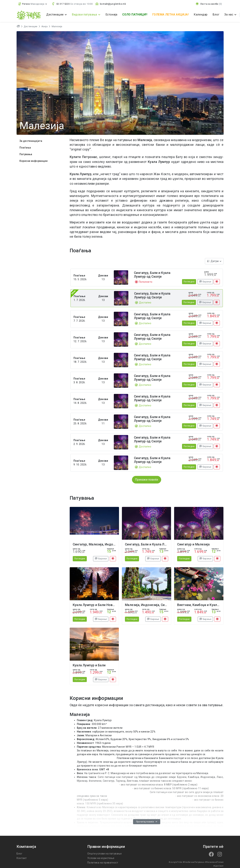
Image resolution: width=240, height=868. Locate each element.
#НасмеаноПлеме (214, 862)
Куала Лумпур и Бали (89, 665)
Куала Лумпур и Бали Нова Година (100, 605)
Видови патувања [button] (85, 15)
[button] (33, 4)
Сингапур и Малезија (193, 544)
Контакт (22, 858)
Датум (213, 261)
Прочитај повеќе (147, 822)
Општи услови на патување (105, 854)
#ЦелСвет (218, 866)
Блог (216, 15)
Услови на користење (101, 858)
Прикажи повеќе (147, 480)
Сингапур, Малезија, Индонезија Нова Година (108, 544)
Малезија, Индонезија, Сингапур (150, 605)
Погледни (189, 282)
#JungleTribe (175, 862)
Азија (44, 26)
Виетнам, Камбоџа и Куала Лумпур (204, 605)
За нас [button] (229, 15)
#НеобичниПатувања (194, 862)
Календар (201, 15)
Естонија (111, 15)
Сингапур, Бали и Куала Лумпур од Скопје (152, 275)
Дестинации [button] (55, 15)
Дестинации (31, 26)
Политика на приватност (103, 863)
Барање (205, 282)
